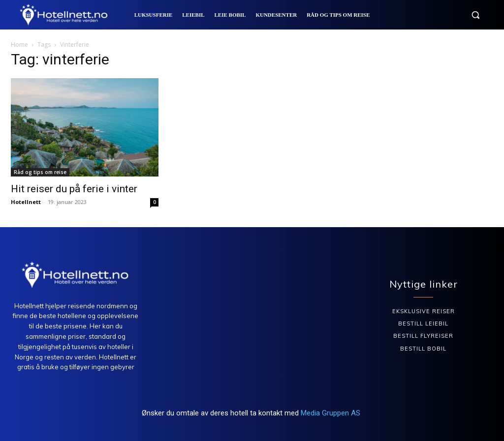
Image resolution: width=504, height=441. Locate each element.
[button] (475, 15)
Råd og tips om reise (40, 172)
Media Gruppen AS (331, 413)
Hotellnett (26, 202)
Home (19, 44)
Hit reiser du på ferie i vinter (74, 189)
